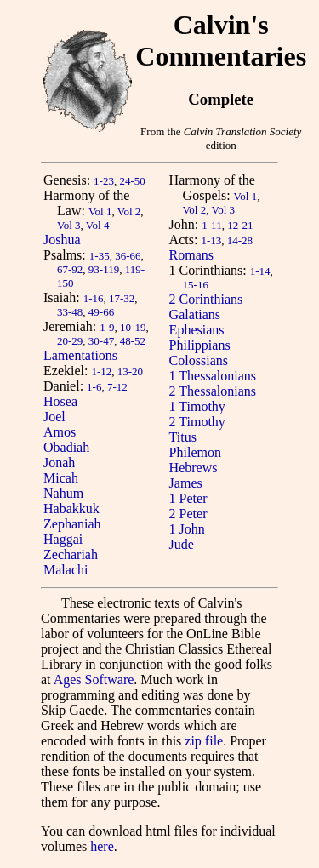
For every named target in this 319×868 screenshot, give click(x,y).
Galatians (195, 314)
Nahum (63, 493)
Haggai (63, 539)
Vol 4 (98, 225)
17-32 (122, 298)
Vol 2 (129, 211)
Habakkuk (71, 508)
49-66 (101, 312)
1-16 (94, 298)
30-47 (101, 341)
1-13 (211, 240)
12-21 (240, 225)
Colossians (199, 360)
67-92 (70, 269)
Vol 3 (69, 225)
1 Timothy (197, 406)
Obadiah (66, 447)
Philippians (200, 345)
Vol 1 (100, 211)
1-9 (107, 327)
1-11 (211, 225)
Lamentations (80, 355)
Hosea (60, 401)
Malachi (66, 570)
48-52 (133, 341)
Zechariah (71, 554)
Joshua (62, 240)
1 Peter (188, 498)
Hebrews (194, 468)
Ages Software (94, 680)
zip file (204, 741)
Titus (183, 437)
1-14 (260, 271)
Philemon (195, 452)
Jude (182, 544)
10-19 (133, 327)
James (186, 483)
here (102, 846)
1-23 (104, 181)
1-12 (101, 371)
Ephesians (197, 330)
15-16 (196, 285)
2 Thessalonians (213, 391)
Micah (61, 478)
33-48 (70, 312)
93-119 (104, 269)
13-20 (130, 371)
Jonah (59, 463)
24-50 (132, 181)
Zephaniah (72, 524)
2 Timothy (197, 422)
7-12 (117, 387)
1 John (187, 529)
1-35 (100, 256)
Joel (54, 417)
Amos (60, 432)
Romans (191, 255)
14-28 (240, 240)
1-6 (94, 387)
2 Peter (188, 514)
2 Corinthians (206, 299)
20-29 (70, 341)
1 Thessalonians (213, 376)
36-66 (128, 256)
